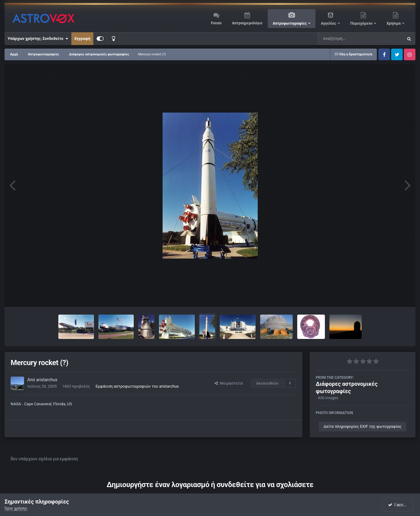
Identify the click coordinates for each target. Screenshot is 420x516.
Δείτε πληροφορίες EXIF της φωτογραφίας (363, 426)
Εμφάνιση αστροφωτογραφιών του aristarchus (137, 386)
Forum (216, 23)
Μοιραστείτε (229, 383)
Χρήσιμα (394, 23)
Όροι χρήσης (16, 508)
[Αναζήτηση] (348, 39)
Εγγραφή (82, 38)
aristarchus (47, 380)
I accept (398, 505)
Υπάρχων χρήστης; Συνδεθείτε (38, 39)
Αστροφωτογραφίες (290, 23)
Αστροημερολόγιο (247, 23)
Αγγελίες (329, 23)
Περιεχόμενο (362, 23)
